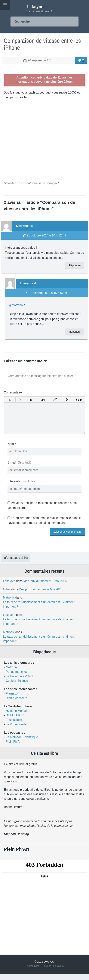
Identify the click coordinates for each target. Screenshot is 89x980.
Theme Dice (32, 972)
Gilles (7, 595)
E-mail (12, 468)
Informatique (16, 564)
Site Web (14, 487)
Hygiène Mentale (17, 717)
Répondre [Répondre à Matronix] (75, 265)
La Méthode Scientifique (22, 743)
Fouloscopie (14, 726)
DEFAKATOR (15, 721)
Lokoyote (35, 7)
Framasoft (13, 700)
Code (79, 399)
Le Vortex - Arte (16, 730)
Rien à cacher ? (16, 704)
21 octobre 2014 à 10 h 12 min (47, 235)
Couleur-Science (17, 687)
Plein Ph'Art (14, 748)
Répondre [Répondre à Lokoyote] (75, 332)
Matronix (22, 226)
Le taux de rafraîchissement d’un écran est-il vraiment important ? (39, 610)
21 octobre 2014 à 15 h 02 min (49, 293)
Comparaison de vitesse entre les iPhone (42, 44)
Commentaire (13, 392)
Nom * (12, 450)
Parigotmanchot (16, 678)
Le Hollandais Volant (20, 682)
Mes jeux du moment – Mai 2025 (45, 587)
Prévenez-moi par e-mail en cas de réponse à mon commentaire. (43, 511)
